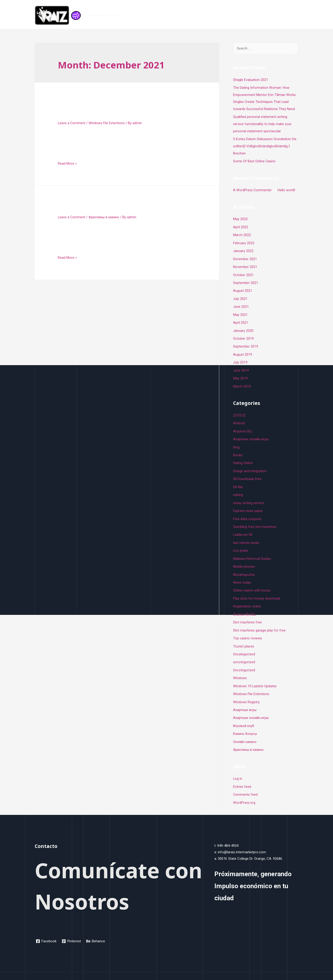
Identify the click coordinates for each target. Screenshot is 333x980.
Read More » (67, 163)
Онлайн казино (245, 730)
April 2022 (241, 225)
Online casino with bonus (252, 582)
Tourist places (244, 636)
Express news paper (248, 504)
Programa (266, 15)
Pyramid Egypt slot (90, 209)
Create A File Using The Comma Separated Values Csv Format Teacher (122, 110)
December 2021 (245, 256)
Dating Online (243, 457)
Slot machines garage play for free (259, 621)
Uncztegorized (244, 660)
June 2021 (241, 303)
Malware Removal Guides (252, 550)
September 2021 (246, 280)
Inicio (248, 15)
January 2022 (243, 249)
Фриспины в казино (105, 217)
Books (238, 449)
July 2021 (240, 295)
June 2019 (241, 366)
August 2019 (243, 350)
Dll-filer (238, 480)
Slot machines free (248, 613)
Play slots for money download (257, 589)
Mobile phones (244, 558)
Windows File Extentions (107, 123)
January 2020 (243, 327)
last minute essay (247, 535)
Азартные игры (245, 699)
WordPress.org (244, 790)
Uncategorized (244, 644)
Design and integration (250, 465)
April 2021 (241, 319)
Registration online (247, 597)
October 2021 (243, 272)
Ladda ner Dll (243, 527)
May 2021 (240, 311)
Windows (240, 668)
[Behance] (96, 928)
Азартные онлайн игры (251, 706)
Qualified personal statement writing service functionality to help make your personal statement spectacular (262, 123)
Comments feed (246, 782)
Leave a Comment (72, 123)
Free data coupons (247, 512)
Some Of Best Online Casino (255, 160)
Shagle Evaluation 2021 (251, 80)
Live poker (241, 543)
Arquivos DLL (243, 425)
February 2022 (244, 241)
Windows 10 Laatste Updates (255, 675)
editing (238, 488)
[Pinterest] (72, 928)
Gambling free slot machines (255, 519)
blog (236, 441)
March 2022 (242, 233)
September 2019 (246, 342)
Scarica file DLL (245, 605)
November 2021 (245, 264)
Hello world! (287, 188)
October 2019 (243, 334)
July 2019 (240, 358)
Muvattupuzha (244, 566)
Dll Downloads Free (248, 472)
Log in (238, 767)
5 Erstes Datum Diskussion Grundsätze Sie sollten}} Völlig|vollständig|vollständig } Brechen (265, 145)
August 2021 (243, 287)
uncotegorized (244, 652)
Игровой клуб (244, 714)
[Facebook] (46, 928)
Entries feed (242, 774)
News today (242, 574)
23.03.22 (239, 410)
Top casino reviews (248, 629)
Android (239, 418)
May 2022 (240, 217)
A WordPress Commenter (253, 188)
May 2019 (240, 373)
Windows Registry (247, 691)
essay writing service (249, 496)
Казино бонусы (245, 722)
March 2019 (242, 381)
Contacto (288, 15)
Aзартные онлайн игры (251, 433)
